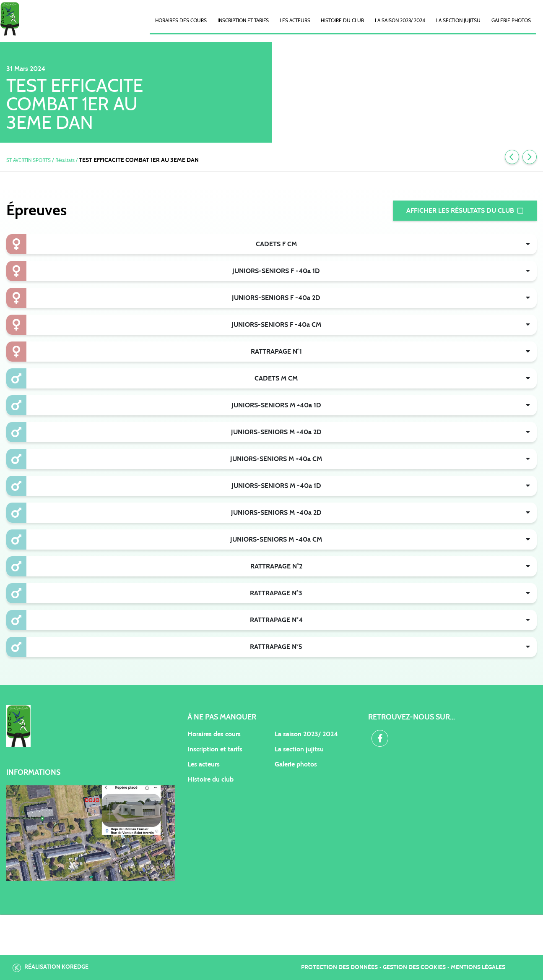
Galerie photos (511, 21)
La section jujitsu (299, 749)
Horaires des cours (181, 21)
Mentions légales (478, 967)
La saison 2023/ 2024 (400, 21)
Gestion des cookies (414, 967)
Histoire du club (342, 21)
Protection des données (339, 967)
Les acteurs (295, 21)
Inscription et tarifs (215, 749)
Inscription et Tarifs (243, 21)
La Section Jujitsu (458, 21)
